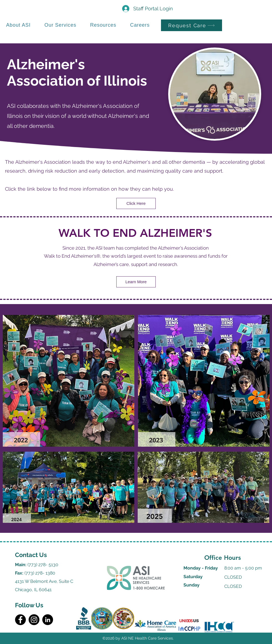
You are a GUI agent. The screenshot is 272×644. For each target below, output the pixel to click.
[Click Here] (136, 203)
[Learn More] (136, 282)
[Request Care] (192, 25)
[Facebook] (20, 620)
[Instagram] (34, 620)
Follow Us (29, 605)
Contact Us (31, 555)
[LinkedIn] (48, 620)
